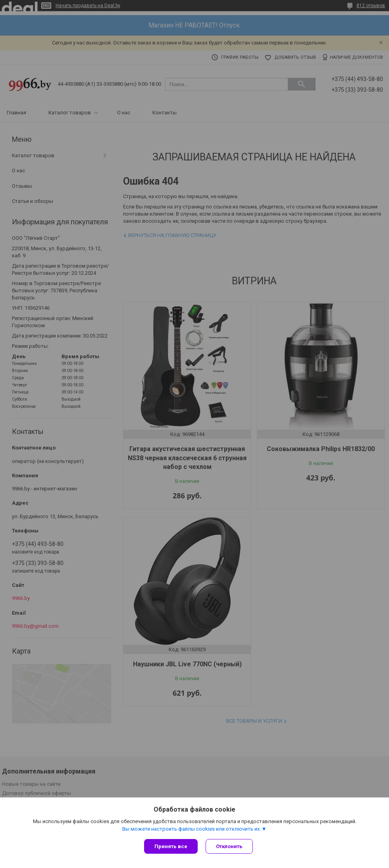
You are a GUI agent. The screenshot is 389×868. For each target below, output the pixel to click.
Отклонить (229, 846)
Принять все (171, 846)
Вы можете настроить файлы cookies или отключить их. (192, 829)
